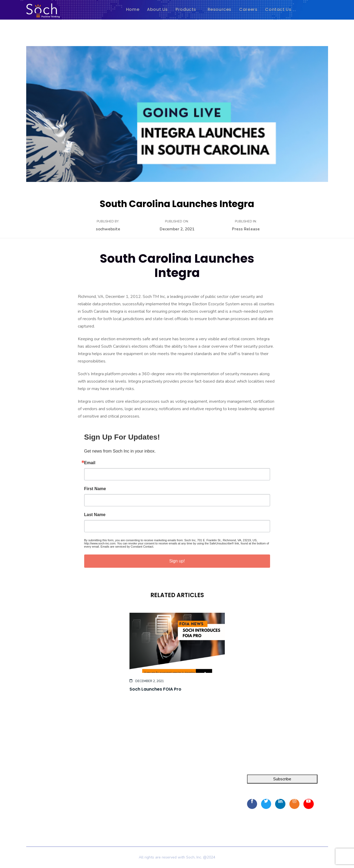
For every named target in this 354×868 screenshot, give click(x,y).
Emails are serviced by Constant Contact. (127, 547)
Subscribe (282, 779)
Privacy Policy (108, 818)
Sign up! (177, 561)
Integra (33, 781)
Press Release (246, 229)
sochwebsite (108, 229)
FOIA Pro (35, 791)
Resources (105, 800)
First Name (95, 489)
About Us (105, 791)
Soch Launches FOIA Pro (155, 689)
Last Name (95, 515)
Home (101, 781)
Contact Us (106, 810)
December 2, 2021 (177, 229)
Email (90, 463)
